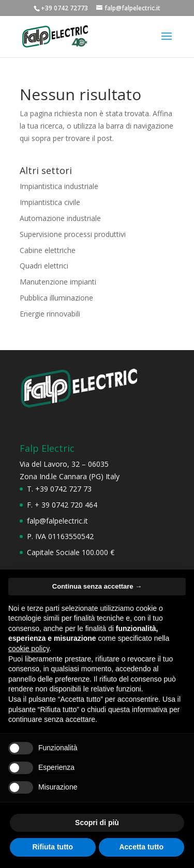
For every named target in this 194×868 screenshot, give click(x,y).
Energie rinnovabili (50, 314)
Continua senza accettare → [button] (97, 586)
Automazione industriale (60, 218)
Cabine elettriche (48, 250)
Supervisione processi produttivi (73, 234)
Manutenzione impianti (58, 282)
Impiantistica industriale (59, 186)
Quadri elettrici (44, 266)
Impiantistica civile (50, 202)
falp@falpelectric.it (57, 521)
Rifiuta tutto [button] (53, 847)
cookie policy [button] (29, 649)
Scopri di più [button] (97, 823)
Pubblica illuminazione (56, 298)
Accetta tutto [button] (141, 847)
